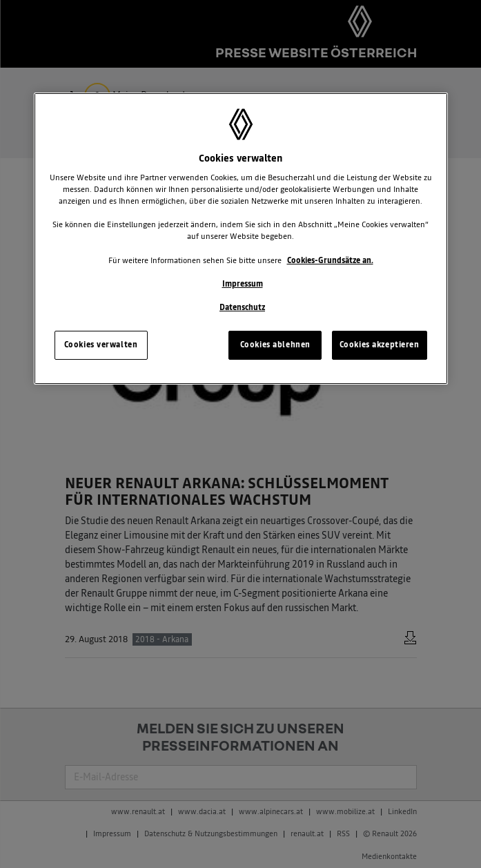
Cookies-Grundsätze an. (330, 260)
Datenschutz (242, 307)
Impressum (243, 284)
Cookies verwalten (101, 345)
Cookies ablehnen (275, 345)
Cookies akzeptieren (380, 345)
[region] (241, 239)
